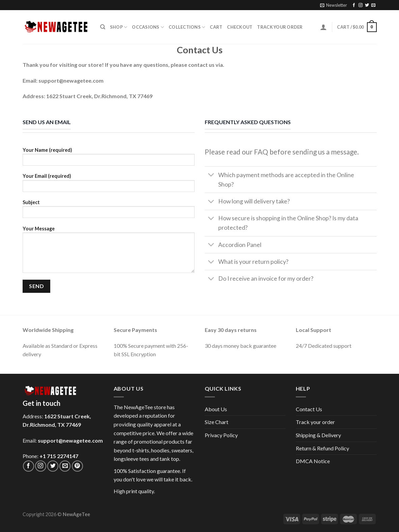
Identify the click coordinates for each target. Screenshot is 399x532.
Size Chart (217, 422)
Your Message (109, 252)
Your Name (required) (109, 159)
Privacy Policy (221, 435)
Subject (109, 211)
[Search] (103, 27)
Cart (216, 27)
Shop (119, 27)
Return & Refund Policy (322, 448)
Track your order (280, 27)
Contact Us (309, 409)
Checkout (240, 27)
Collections (187, 27)
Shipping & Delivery (318, 435)
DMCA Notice (313, 461)
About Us (216, 409)
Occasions (148, 27)
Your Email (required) (109, 185)
